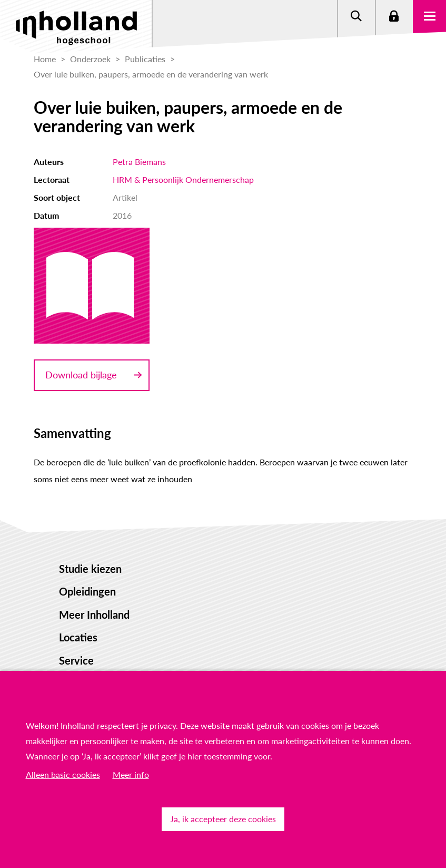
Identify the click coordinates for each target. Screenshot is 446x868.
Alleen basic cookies (63, 774)
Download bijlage (81, 375)
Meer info (131, 774)
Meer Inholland (94, 615)
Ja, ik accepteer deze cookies (223, 819)
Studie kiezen (90, 569)
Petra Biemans (139, 162)
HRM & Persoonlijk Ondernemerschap (183, 179)
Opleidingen (87, 591)
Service (76, 660)
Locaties (78, 637)
